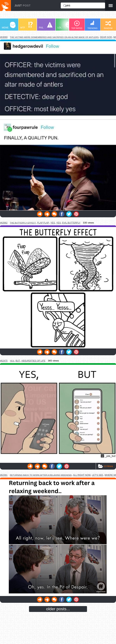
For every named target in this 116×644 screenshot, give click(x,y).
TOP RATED (77, 25)
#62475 (4, 361)
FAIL (46, 25)
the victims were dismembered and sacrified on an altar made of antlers (54, 37)
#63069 (4, 37)
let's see (97, 475)
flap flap (43, 223)
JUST (23, 5)
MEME (9, 25)
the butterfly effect (23, 223)
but (18, 361)
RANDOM (108, 25)
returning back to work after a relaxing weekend (41, 475)
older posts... (58, 609)
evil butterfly (71, 223)
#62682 (4, 223)
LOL (64, 25)
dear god (106, 37)
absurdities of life (33, 361)
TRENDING (92, 25)
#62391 (4, 475)
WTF (26, 25)
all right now (82, 475)
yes (53, 223)
